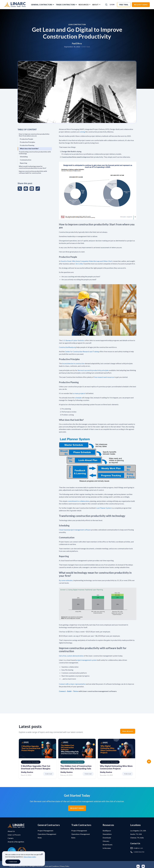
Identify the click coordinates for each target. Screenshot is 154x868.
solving (82, 132)
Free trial (124, 5)
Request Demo (141, 5)
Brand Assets (108, 845)
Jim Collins (79, 264)
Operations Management (47, 834)
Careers (11, 838)
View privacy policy (30, 857)
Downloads (107, 838)
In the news (107, 848)
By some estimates (66, 580)
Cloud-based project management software (75, 530)
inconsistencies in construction (73, 363)
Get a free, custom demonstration (71, 656)
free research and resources (104, 377)
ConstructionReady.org (67, 347)
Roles (40, 838)
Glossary (106, 841)
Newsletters (107, 834)
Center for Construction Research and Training (82, 351)
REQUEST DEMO (77, 808)
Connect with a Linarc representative (72, 684)
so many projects (79, 393)
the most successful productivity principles (93, 370)
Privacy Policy (65, 866)
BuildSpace (107, 831)
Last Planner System (104, 508)
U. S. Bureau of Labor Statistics (73, 340)
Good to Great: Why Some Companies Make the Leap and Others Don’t (87, 261)
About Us (11, 831)
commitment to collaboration (78, 501)
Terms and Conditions (52, 866)
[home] (15, 5)
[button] (42, 5)
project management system (86, 660)
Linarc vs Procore (14, 835)
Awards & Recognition (16, 842)
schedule (78, 398)
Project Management (45, 831)
